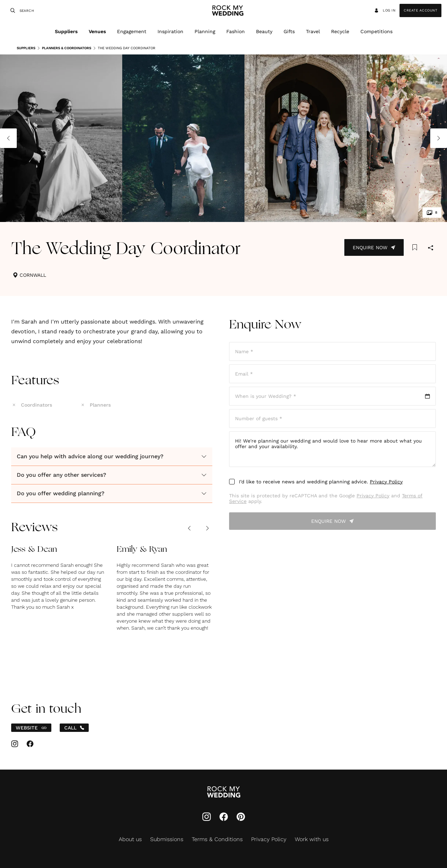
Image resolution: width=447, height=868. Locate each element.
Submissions (167, 839)
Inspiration (170, 31)
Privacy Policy (386, 482)
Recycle (340, 31)
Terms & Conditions (217, 839)
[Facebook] (224, 817)
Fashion (236, 31)
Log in (384, 10)
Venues (97, 31)
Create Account (420, 10)
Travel (313, 31)
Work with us (312, 839)
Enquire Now (374, 247)
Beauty (264, 31)
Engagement (132, 31)
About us (130, 839)
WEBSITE (31, 728)
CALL (74, 728)
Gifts (289, 31)
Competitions (376, 31)
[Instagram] (207, 817)
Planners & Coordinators (64, 48)
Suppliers (66, 31)
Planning (205, 31)
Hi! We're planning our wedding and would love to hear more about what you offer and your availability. (332, 449)
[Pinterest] (241, 817)
